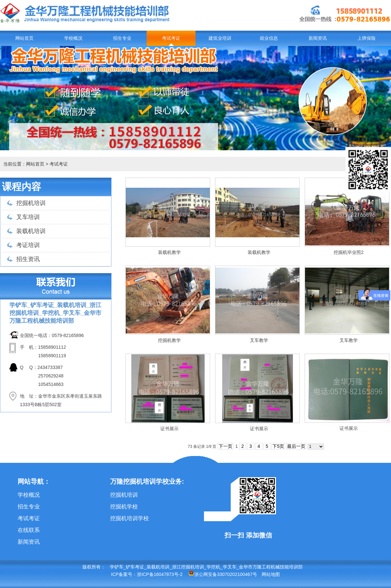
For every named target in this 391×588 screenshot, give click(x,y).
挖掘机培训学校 (130, 518)
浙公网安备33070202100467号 (223, 574)
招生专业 (122, 38)
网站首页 (24, 38)
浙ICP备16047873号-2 (160, 574)
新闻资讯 (318, 38)
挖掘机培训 (31, 203)
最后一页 (296, 446)
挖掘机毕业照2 (349, 252)
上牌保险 (367, 38)
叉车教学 (259, 340)
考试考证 (171, 38)
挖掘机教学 (169, 340)
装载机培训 (31, 231)
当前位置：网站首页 (24, 164)
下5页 (278, 446)
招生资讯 (28, 259)
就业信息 (269, 38)
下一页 (225, 446)
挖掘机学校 (124, 507)
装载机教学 (169, 252)
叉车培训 (28, 217)
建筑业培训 (220, 38)
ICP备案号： (124, 574)
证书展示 (169, 429)
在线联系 (29, 530)
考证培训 (28, 245)
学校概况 (73, 38)
